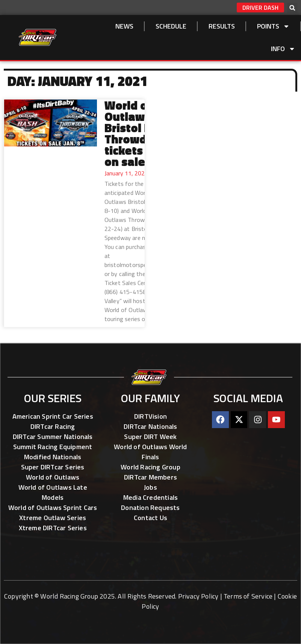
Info (283, 49)
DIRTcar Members (150, 477)
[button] (292, 8)
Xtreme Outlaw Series (53, 518)
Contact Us (150, 518)
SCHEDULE (171, 26)
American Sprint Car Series (53, 416)
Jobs (150, 487)
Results (222, 26)
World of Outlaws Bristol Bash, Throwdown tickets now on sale (140, 133)
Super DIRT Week (150, 437)
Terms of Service (248, 596)
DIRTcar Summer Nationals (53, 437)
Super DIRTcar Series (53, 467)
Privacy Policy (198, 596)
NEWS (124, 26)
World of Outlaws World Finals (150, 452)
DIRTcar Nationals (150, 426)
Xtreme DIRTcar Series (53, 528)
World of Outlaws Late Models (53, 492)
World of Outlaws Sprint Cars (53, 508)
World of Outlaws (53, 477)
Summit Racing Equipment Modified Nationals (53, 452)
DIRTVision (150, 416)
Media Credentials (150, 497)
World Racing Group (150, 467)
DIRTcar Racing (53, 426)
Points (273, 26)
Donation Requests (150, 508)
